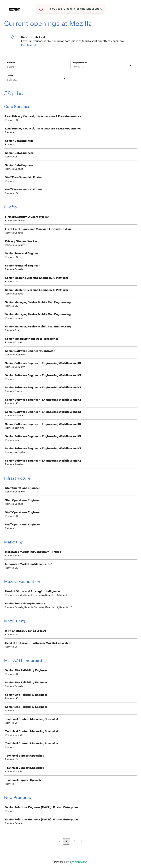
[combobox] (74, 67)
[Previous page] (60, 842)
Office (10, 76)
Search (11, 63)
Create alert (29, 45)
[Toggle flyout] (131, 65)
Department (80, 63)
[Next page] (82, 842)
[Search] (36, 67)
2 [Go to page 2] (75, 841)
